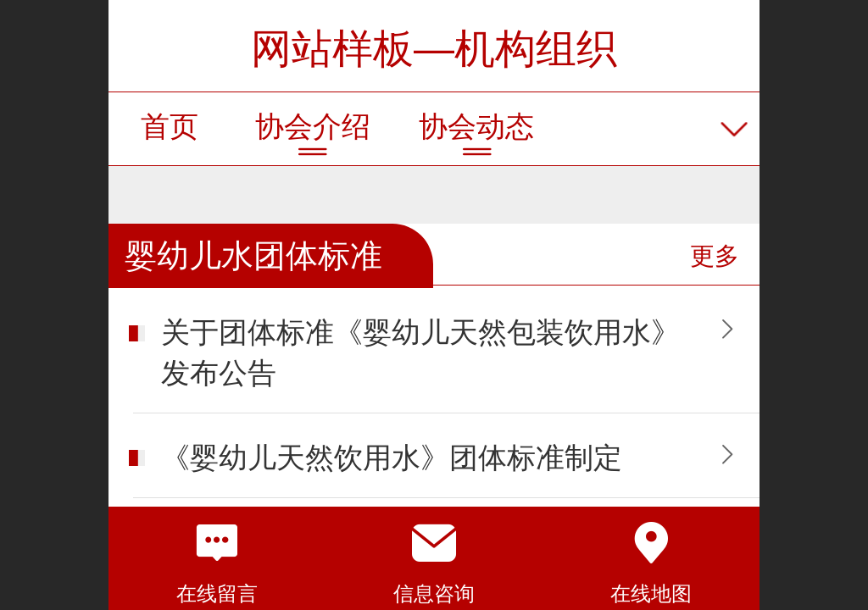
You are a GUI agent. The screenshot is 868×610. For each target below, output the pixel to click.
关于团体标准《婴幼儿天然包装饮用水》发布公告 (420, 353)
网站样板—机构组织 (434, 49)
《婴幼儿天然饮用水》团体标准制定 (392, 458)
